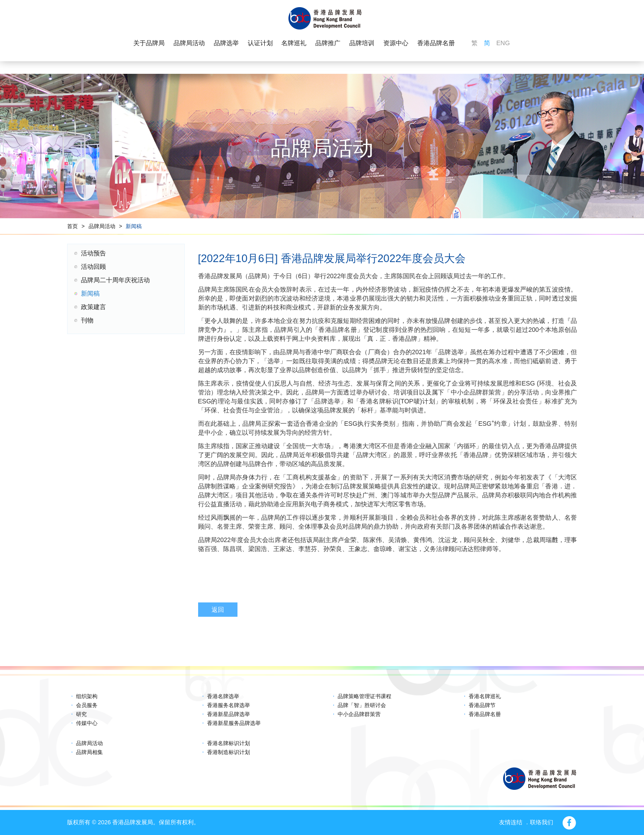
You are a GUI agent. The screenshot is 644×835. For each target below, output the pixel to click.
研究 (81, 714)
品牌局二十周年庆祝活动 (115, 280)
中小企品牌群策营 (359, 714)
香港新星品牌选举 (229, 714)
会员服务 (87, 705)
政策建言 (93, 307)
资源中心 (396, 43)
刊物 (87, 320)
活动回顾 (93, 267)
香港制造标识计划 (229, 752)
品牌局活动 (189, 43)
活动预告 (93, 253)
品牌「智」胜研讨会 (362, 705)
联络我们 (542, 822)
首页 (72, 226)
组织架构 (87, 696)
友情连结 (511, 822)
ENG (503, 43)
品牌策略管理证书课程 (364, 696)
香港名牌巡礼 (485, 696)
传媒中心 (87, 723)
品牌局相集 (89, 752)
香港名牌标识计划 (229, 743)
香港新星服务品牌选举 (234, 723)
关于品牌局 (149, 43)
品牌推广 (328, 43)
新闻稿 (134, 226)
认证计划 (260, 43)
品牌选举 (226, 43)
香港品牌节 (482, 705)
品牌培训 (362, 43)
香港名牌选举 (223, 696)
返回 (218, 610)
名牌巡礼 (294, 43)
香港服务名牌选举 (229, 705)
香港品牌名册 (436, 43)
